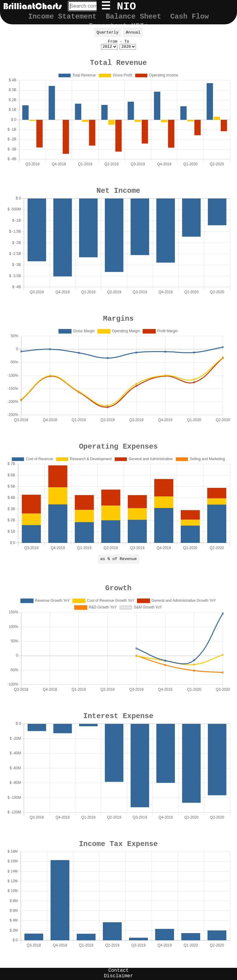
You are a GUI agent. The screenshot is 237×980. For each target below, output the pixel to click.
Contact (118, 971)
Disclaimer (118, 976)
